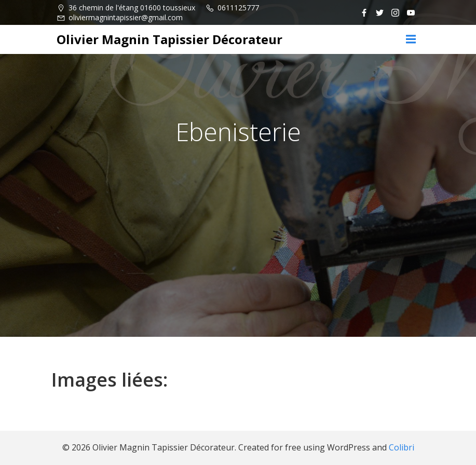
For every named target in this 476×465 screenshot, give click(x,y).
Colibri (402, 447)
